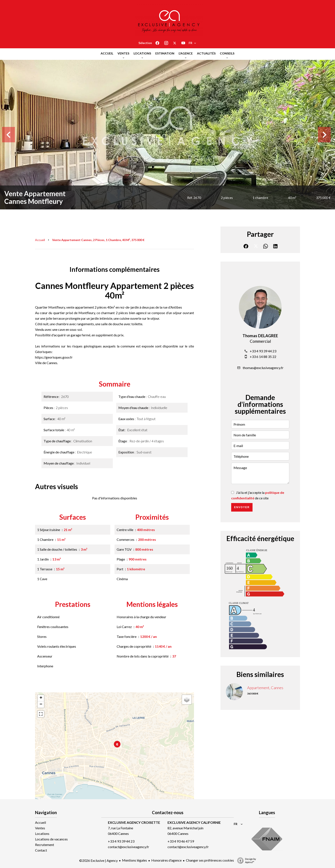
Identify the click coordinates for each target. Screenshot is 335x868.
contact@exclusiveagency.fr (129, 847)
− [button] (41, 705)
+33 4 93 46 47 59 (181, 841)
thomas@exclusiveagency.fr (263, 368)
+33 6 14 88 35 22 (263, 357)
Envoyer (242, 507)
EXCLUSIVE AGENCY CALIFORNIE (194, 822)
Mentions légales (134, 860)
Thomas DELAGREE (260, 336)
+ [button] (41, 698)
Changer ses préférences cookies (210, 860)
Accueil (40, 240)
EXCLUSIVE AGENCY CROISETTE (134, 822)
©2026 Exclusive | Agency (98, 860)
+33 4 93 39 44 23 (263, 351)
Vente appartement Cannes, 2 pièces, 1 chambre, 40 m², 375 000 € (98, 240)
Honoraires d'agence (166, 860)
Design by (245, 861)
